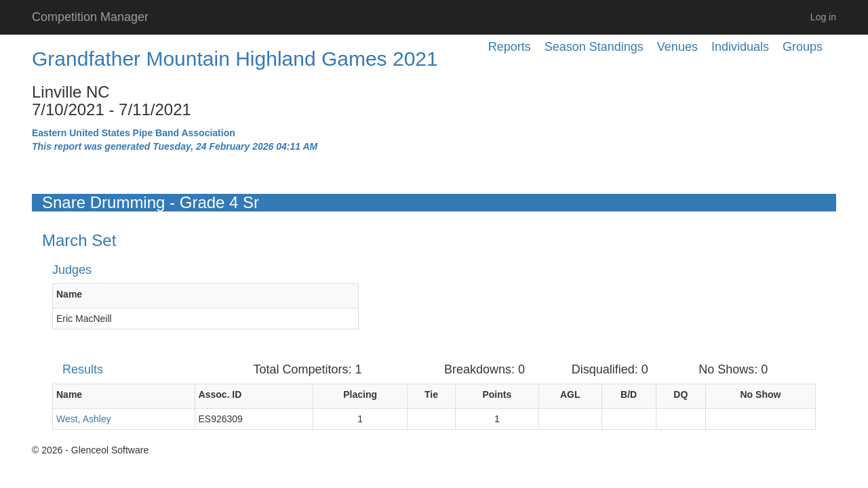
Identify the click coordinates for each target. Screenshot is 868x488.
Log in (823, 17)
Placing (360, 394)
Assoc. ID (220, 394)
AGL (570, 394)
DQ (680, 394)
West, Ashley (84, 419)
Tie (431, 394)
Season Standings (594, 47)
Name (69, 294)
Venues (677, 47)
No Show (761, 394)
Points (497, 394)
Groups (803, 47)
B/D (629, 394)
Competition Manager (90, 17)
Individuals (740, 47)
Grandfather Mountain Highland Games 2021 (235, 59)
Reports (510, 47)
